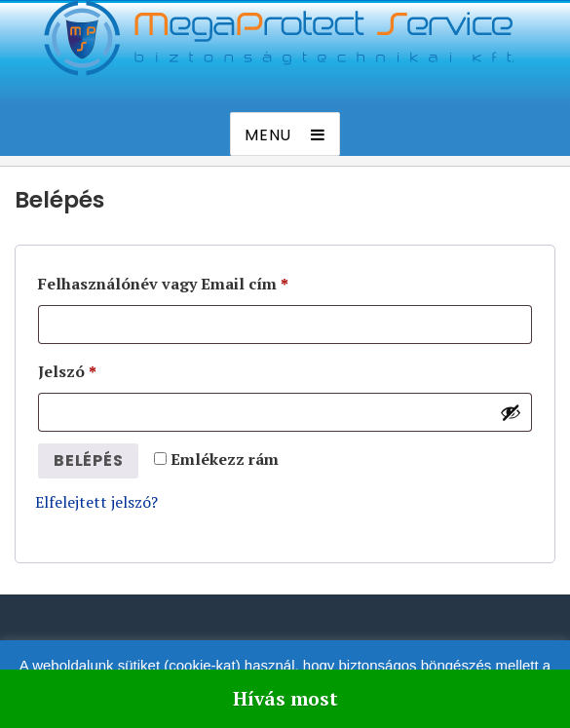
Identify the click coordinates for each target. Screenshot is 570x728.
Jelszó (67, 371)
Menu (268, 135)
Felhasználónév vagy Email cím (163, 284)
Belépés (88, 460)
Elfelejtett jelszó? (96, 502)
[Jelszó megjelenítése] (511, 412)
